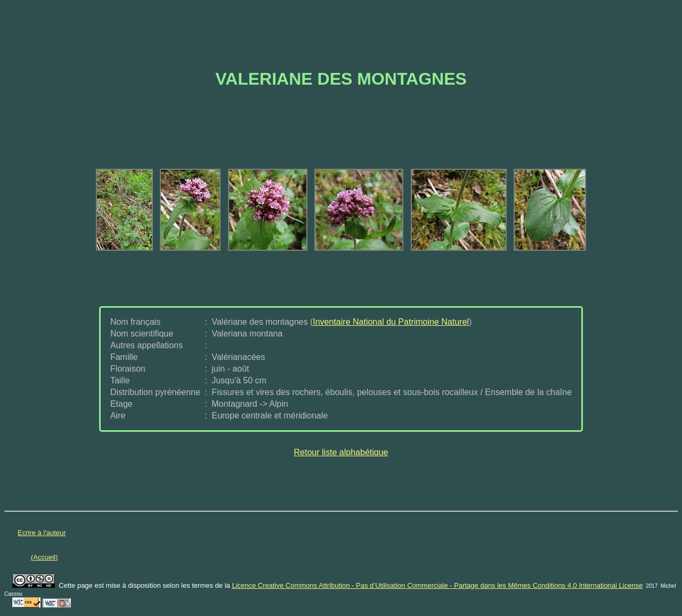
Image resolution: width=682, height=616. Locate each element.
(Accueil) (44, 557)
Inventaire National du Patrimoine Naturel (391, 322)
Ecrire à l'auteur (42, 533)
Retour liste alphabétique (341, 452)
